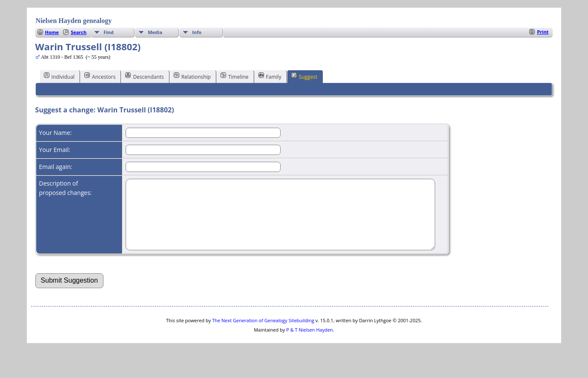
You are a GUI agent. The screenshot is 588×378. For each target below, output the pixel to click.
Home (52, 32)
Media (155, 32)
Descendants (144, 76)
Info (197, 32)
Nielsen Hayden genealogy (74, 21)
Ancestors (100, 76)
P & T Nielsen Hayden (310, 342)
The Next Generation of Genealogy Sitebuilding (263, 333)
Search (79, 32)
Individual (59, 76)
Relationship (192, 76)
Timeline (235, 76)
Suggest (304, 76)
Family (270, 76)
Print (543, 32)
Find (109, 32)
